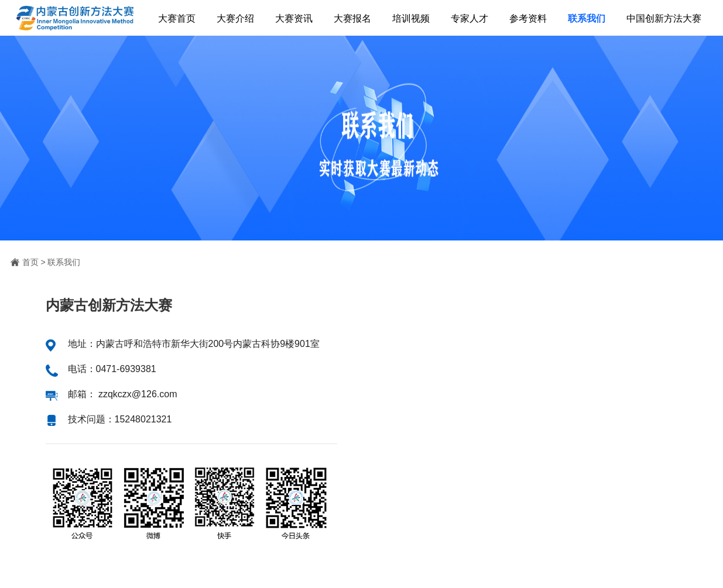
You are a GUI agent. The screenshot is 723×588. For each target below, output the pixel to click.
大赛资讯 (294, 18)
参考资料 (528, 18)
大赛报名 (352, 18)
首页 (30, 262)
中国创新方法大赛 (664, 18)
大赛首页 (177, 18)
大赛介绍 (235, 18)
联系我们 (587, 18)
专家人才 (470, 18)
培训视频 (411, 18)
